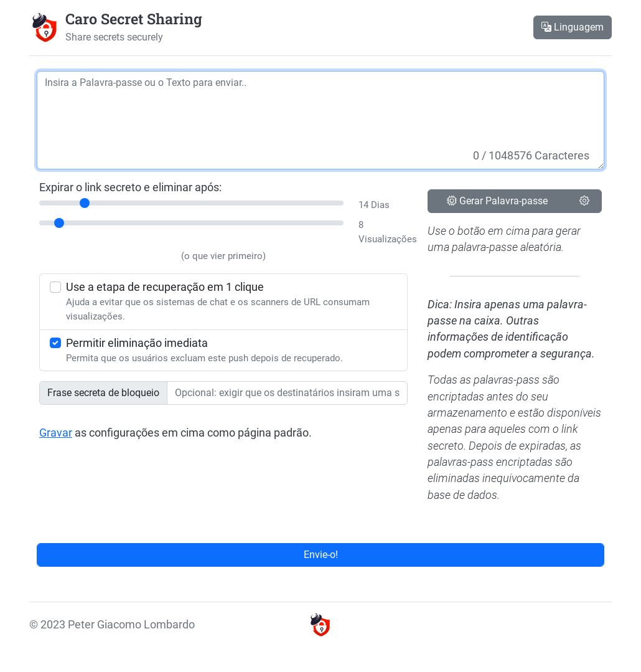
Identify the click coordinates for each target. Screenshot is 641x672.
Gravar (56, 433)
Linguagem (573, 27)
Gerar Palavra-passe (497, 201)
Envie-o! (321, 555)
